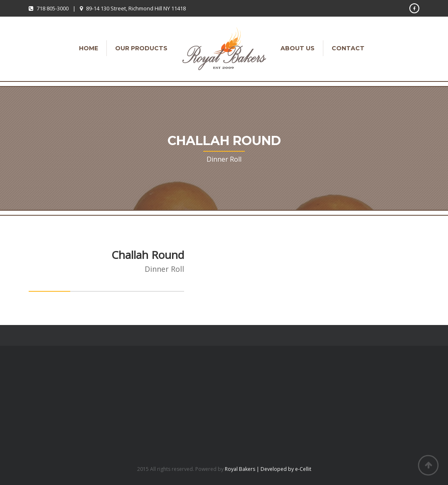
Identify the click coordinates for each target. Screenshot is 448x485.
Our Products (141, 48)
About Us (298, 48)
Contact (348, 48)
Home (89, 48)
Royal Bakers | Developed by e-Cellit (268, 469)
